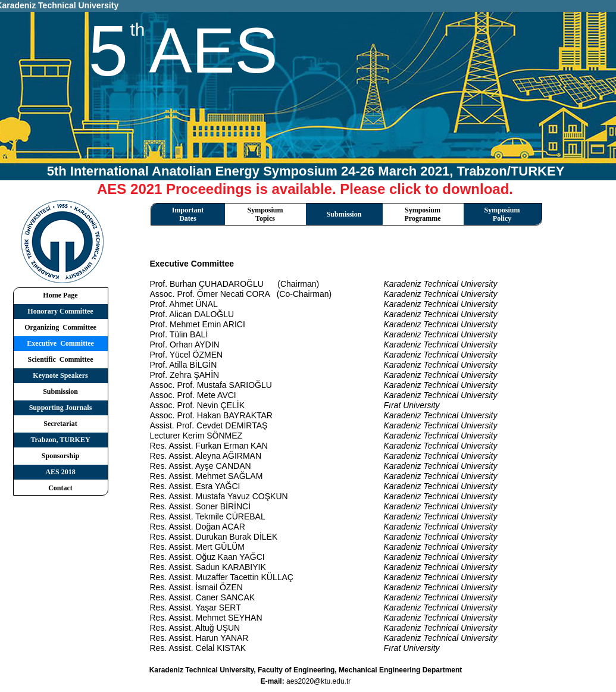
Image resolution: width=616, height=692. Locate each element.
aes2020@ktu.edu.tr (318, 681)
